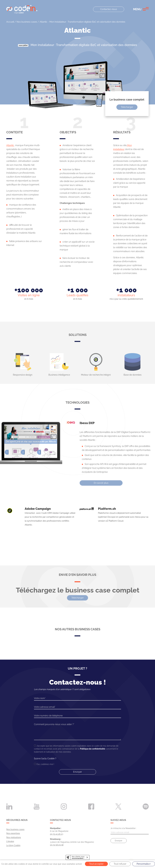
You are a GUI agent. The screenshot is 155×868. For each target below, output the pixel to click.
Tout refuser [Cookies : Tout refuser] (120, 864)
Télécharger (127, 107)
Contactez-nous (109, 9)
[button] (141, 9)
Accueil (10, 22)
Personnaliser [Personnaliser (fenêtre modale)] (144, 864)
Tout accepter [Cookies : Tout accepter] (96, 864)
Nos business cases (27, 22)
